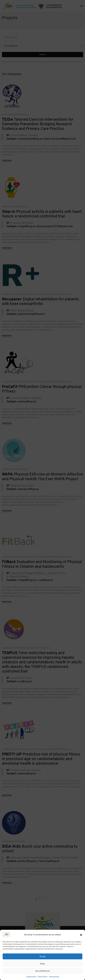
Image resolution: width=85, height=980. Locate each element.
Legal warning (54, 977)
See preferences (42, 971)
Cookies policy (31, 977)
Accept (43, 956)
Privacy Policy (43, 977)
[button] (81, 935)
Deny (43, 964)
